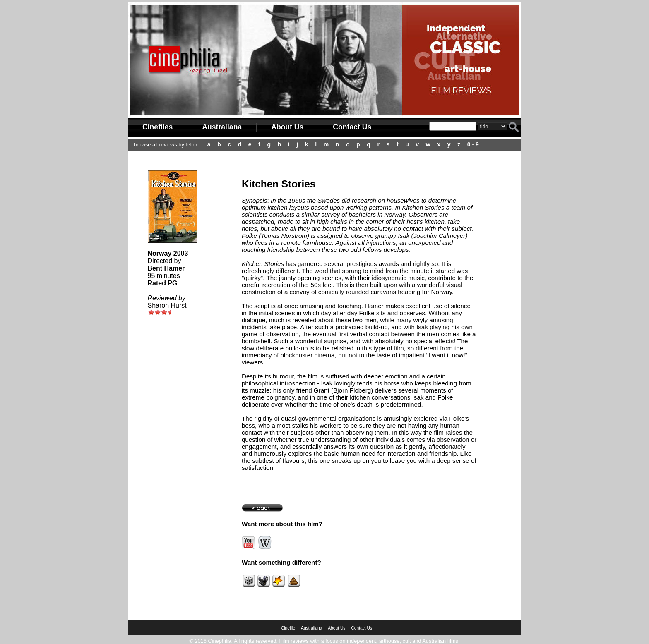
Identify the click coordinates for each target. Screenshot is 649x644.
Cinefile (288, 628)
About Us (287, 127)
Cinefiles (157, 127)
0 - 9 (473, 144)
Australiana (222, 127)
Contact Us (352, 127)
